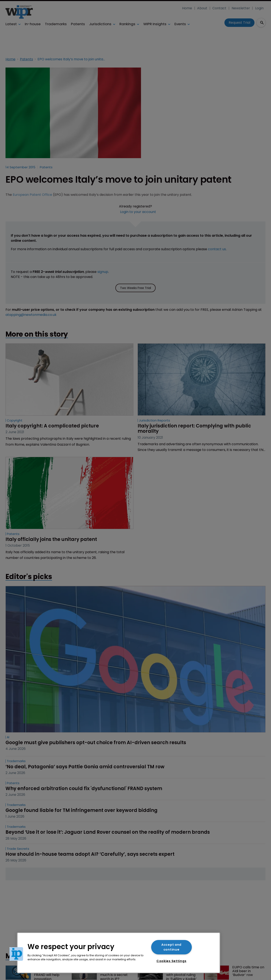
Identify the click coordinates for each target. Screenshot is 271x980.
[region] (119, 953)
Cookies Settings (171, 961)
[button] (16, 954)
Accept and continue (171, 947)
